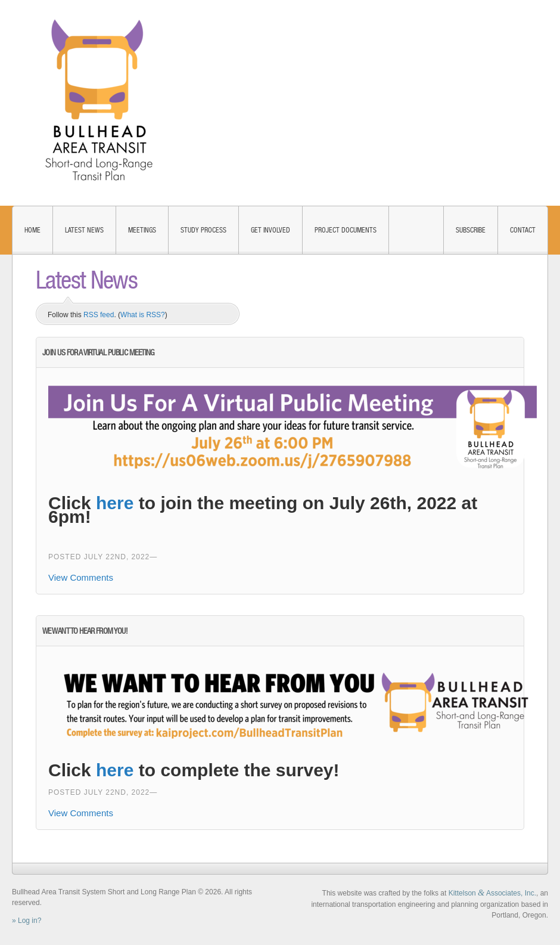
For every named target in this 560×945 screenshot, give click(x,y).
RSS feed (99, 315)
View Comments (81, 577)
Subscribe (471, 230)
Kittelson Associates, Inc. (492, 893)
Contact (523, 230)
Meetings (142, 230)
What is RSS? (143, 315)
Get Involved (270, 230)
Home (32, 230)
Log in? (29, 921)
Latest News (84, 230)
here (115, 503)
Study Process (203, 230)
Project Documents (346, 230)
